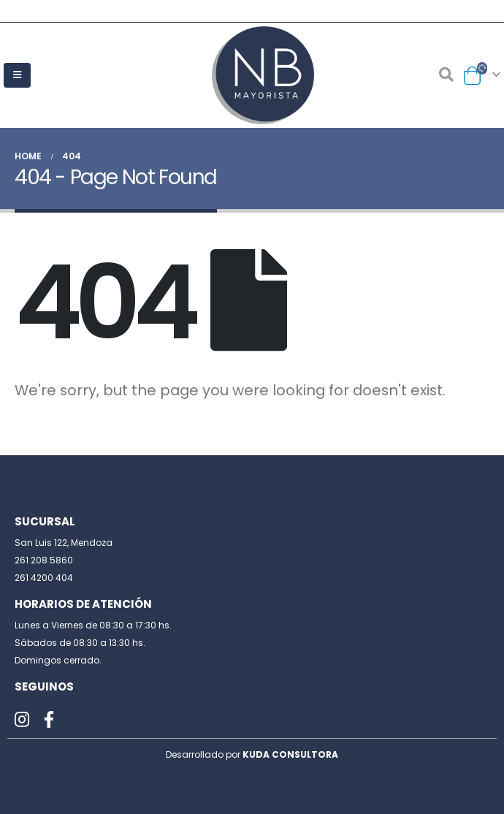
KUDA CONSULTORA (290, 754)
